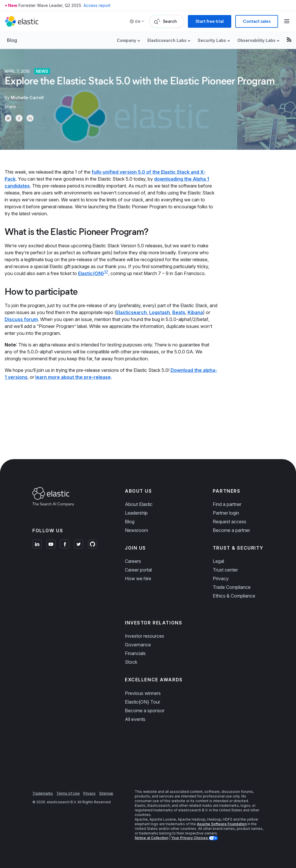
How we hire (138, 578)
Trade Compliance (232, 587)
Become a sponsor (145, 711)
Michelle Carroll (27, 98)
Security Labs (212, 40)
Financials (135, 653)
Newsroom (136, 530)
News (42, 71)
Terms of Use (68, 793)
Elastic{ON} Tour (143, 702)
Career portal (138, 570)
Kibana (195, 312)
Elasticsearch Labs (167, 40)
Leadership (136, 513)
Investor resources (145, 636)
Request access (230, 522)
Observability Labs (256, 40)
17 (106, 272)
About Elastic (139, 504)
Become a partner (231, 530)
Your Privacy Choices (190, 838)
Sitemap (106, 793)
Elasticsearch (132, 312)
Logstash (160, 312)
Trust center (225, 570)
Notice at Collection (151, 838)
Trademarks (43, 793)
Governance (138, 645)
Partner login (226, 513)
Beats (179, 312)
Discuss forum (21, 319)
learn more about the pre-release (73, 377)
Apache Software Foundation (222, 824)
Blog (12, 40)
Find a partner (227, 504)
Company (126, 40)
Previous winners (143, 693)
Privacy (221, 578)
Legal (218, 561)
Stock (131, 662)
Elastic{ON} (91, 273)
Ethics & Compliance (234, 596)
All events (135, 719)
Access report (97, 5)
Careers (133, 561)
